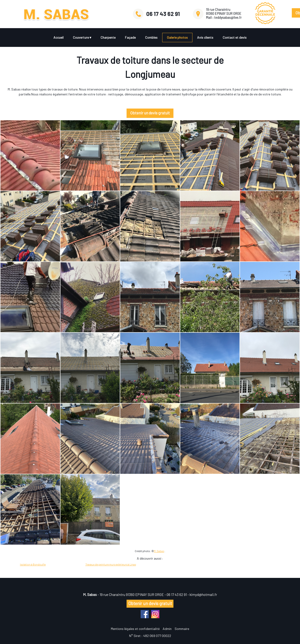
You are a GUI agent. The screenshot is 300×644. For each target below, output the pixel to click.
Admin (167, 629)
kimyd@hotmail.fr (203, 595)
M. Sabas (159, 551)
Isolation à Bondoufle (33, 564)
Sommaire (182, 629)
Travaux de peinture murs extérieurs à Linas (111, 564)
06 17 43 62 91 (177, 595)
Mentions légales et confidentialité (135, 629)
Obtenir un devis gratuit (149, 113)
